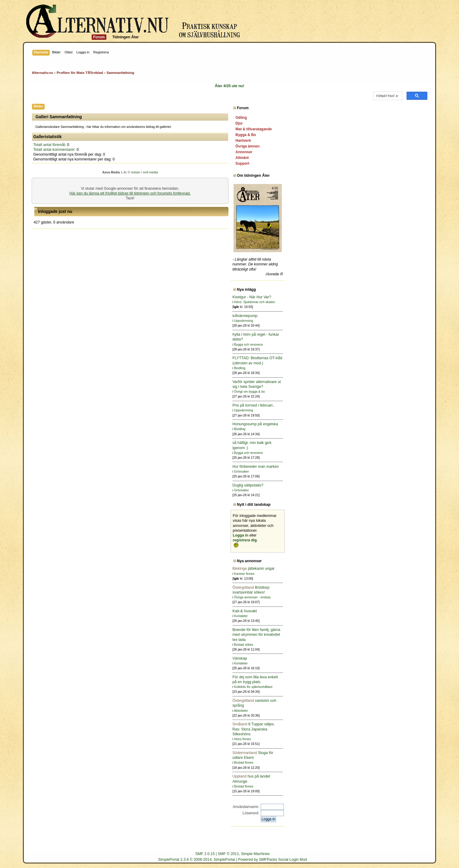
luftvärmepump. (388, 316)
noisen (207, 172)
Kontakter (383, 616)
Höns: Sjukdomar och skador (397, 302)
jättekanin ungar (396, 569)
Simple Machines (255, 854)
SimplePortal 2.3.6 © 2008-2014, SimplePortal (196, 860)
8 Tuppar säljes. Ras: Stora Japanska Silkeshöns (396, 729)
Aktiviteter (384, 711)
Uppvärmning (386, 321)
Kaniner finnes (387, 574)
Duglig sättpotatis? (390, 485)
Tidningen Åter (126, 37)
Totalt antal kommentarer (54, 150)
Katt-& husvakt (387, 611)
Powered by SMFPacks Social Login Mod (273, 860)
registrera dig (387, 540)
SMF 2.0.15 (205, 854)
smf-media (222, 172)
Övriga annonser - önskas (395, 597)
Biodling (382, 368)
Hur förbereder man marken (398, 467)
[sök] (387, 96)
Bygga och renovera (391, 344)
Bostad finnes (386, 762)
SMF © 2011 (228, 854)
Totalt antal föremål (49, 145)
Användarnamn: (388, 807)
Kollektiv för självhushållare (396, 687)
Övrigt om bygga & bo (392, 391)
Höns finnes (385, 739)
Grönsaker (384, 471)
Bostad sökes (386, 645)
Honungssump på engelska (398, 424)
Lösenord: (393, 813)
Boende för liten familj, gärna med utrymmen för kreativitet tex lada (399, 635)
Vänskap (382, 658)
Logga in (383, 535)
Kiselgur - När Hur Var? (394, 297)
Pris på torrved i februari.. (396, 405)
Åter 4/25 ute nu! (230, 86)
